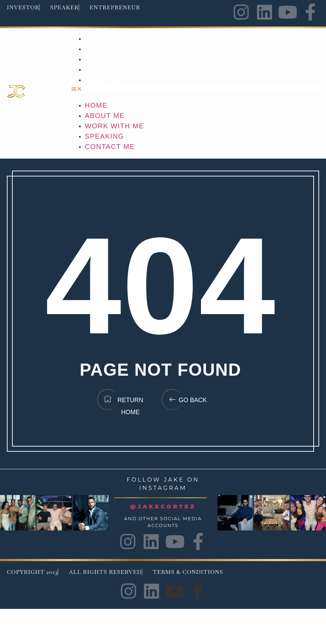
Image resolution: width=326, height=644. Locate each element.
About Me (105, 49)
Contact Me (110, 80)
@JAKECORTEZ (163, 507)
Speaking (105, 69)
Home (96, 39)
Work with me (115, 59)
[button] (195, 89)
